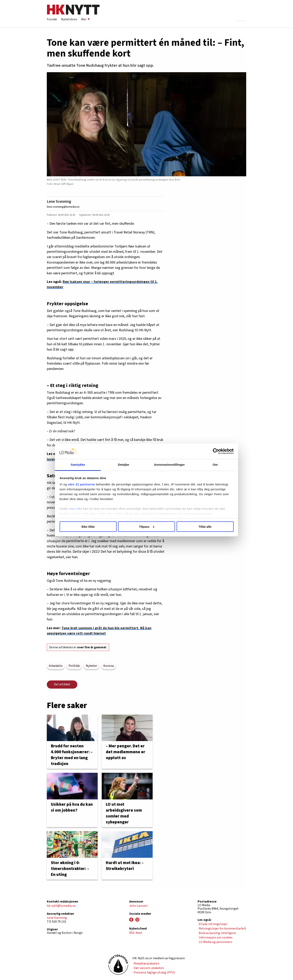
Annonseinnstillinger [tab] (169, 465)
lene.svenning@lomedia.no (63, 207)
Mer (85, 19)
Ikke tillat (88, 527)
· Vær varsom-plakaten (148, 968)
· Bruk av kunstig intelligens (217, 933)
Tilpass (147, 527)
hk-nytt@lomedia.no (61, 906)
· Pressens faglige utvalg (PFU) (154, 972)
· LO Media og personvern (215, 942)
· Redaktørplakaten (146, 964)
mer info (76, 509)
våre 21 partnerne (82, 484)
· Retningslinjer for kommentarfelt (222, 929)
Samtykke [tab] (78, 465)
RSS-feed (135, 933)
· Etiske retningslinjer (213, 924)
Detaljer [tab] (124, 465)
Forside (52, 19)
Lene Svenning (59, 202)
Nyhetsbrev (69, 19)
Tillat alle (205, 527)
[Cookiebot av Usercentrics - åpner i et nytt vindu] (216, 451)
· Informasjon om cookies (215, 937)
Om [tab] (215, 465)
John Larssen (138, 906)
